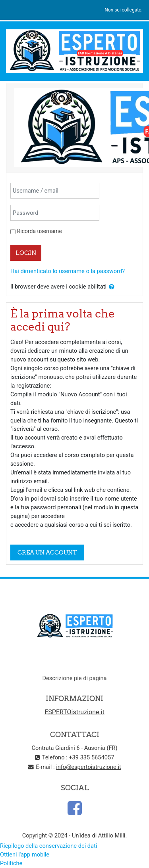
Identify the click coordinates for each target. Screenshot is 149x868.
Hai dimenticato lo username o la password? (68, 271)
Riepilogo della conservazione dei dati (48, 846)
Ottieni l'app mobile (25, 855)
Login (26, 253)
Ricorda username (40, 231)
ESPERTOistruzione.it (74, 712)
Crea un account (47, 552)
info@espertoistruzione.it (89, 767)
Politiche (11, 863)
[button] (112, 287)
